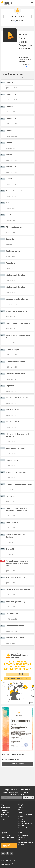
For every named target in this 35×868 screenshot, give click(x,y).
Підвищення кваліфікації (5, 811)
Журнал (21, 808)
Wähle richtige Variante (15, 227)
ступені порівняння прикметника (19, 484)
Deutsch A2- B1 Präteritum (16, 472)
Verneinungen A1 (12, 410)
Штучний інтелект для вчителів (26, 825)
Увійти (17, 22)
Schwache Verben (13, 422)
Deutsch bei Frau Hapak (15, 638)
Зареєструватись (17, 16)
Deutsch (9, 143)
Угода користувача (7, 863)
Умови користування (19, 863)
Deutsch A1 (10, 131)
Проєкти (21, 817)
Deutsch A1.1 (11, 119)
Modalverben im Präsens (15, 448)
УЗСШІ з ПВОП (24, 67)
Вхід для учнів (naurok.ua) (23, 836)
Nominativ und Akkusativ (15, 374)
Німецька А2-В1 (12, 460)
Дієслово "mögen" (13, 350)
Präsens (9, 179)
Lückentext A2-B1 (13, 614)
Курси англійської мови (26, 828)
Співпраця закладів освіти (7, 839)
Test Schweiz (11, 496)
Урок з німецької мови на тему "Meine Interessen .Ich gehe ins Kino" (18, 563)
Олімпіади (22, 821)
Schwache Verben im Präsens (17, 398)
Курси (3, 819)
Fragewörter (10, 263)
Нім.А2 (9, 215)
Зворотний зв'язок (6, 846)
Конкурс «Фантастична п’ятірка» (26, 843)
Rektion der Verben (13, 251)
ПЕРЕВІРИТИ (29, 797)
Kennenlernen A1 (12, 523)
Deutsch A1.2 (11, 94)
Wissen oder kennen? (14, 191)
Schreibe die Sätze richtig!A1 (17, 311)
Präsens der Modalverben (15, 362)
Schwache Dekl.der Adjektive (17, 299)
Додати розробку (18, 764)
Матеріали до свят (25, 840)
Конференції (5, 817)
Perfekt (9, 203)
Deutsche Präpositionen (15, 626)
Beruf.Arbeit (10, 239)
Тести (20, 812)
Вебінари (4, 815)
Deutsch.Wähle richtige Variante (18, 323)
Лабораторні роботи (25, 814)
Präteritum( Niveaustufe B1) (16, 578)
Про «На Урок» (6, 835)
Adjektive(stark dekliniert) (16, 275)
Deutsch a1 (10, 107)
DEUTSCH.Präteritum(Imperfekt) (18, 590)
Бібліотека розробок (25, 810)
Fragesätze (10, 386)
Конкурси (22, 819)
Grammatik (10, 549)
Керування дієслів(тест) (15, 602)
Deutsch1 (9, 82)
